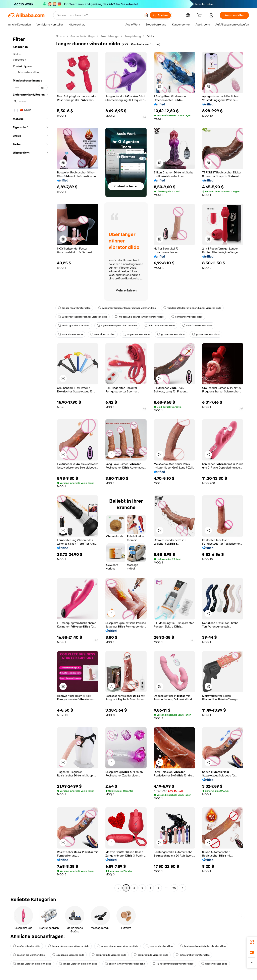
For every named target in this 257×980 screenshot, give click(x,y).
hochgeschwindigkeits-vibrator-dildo (203, 946)
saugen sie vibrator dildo (29, 955)
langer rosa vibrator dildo (74, 308)
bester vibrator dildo (159, 946)
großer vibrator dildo (171, 334)
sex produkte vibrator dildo (109, 955)
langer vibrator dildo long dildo (32, 964)
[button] (146, 15)
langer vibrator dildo (136, 334)
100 (174, 888)
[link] (252, 942)
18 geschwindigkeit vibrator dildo (173, 964)
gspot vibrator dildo (214, 964)
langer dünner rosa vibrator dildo (69, 946)
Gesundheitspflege (83, 36)
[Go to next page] (182, 888)
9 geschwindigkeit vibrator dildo (117, 326)
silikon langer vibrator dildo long (125, 964)
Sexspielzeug (133, 36)
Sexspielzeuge (110, 36)
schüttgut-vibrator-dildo (187, 317)
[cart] (200, 16)
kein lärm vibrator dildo (160, 326)
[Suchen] (160, 15)
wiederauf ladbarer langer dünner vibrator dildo (127, 308)
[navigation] (31, 463)
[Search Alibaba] (99, 15)
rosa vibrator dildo (70, 334)
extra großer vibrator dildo (193, 955)
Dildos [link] (151, 36)
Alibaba (60, 36)
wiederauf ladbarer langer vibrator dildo (83, 317)
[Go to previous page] (118, 888)
